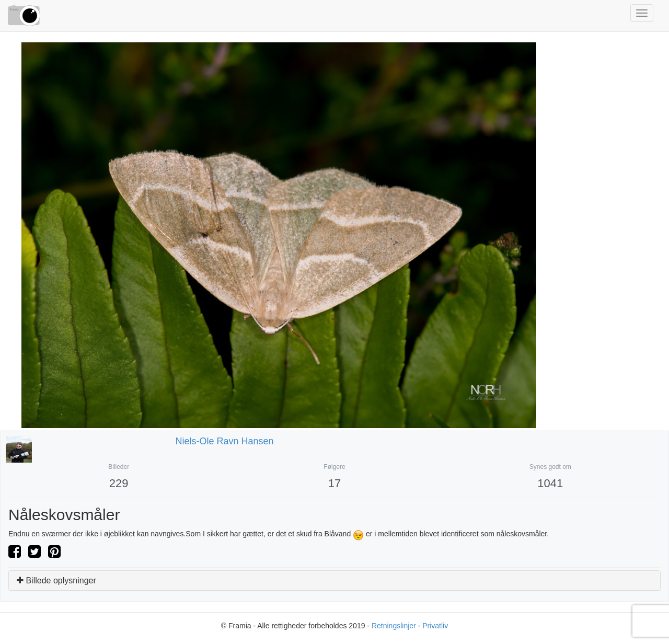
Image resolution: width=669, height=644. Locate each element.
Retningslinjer (394, 626)
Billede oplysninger (56, 580)
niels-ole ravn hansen (225, 441)
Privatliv (435, 626)
